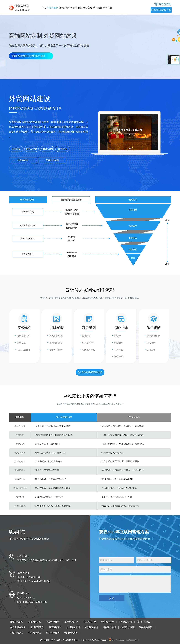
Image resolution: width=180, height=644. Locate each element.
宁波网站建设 (35, 633)
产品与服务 (52, 8)
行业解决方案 (66, 8)
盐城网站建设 (73, 627)
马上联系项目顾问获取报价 (90, 372)
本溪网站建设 (17, 633)
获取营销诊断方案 (161, 10)
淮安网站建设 (144, 622)
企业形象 (16, 149)
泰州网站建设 (107, 622)
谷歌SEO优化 (47, 149)
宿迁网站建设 (55, 627)
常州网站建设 (17, 622)
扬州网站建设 (125, 622)
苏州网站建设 (35, 622)
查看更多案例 (52, 160)
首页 (44, 8)
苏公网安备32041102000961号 (125, 640)
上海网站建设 (71, 622)
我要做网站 (23, 160)
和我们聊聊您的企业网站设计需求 (28, 56)
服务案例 (88, 8)
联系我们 (107, 8)
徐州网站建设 (37, 627)
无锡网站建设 (53, 622)
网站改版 (78, 8)
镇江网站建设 (89, 622)
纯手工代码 (31, 149)
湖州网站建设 (71, 633)
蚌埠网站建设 (53, 633)
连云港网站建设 (18, 627)
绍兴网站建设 (109, 627)
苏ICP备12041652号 (99, 640)
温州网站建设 (128, 627)
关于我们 (97, 8)
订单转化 (62, 149)
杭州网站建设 (91, 627)
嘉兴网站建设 (146, 627)
